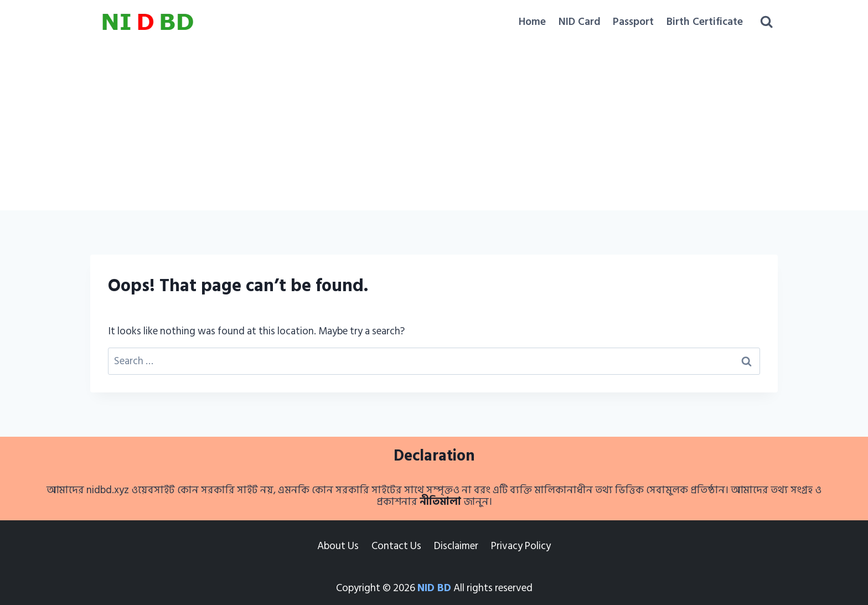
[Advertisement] (434, 127)
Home (532, 22)
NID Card (580, 22)
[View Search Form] (766, 22)
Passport (633, 22)
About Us (338, 546)
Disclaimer (456, 546)
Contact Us (396, 546)
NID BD (434, 588)
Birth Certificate (705, 22)
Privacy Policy (521, 546)
